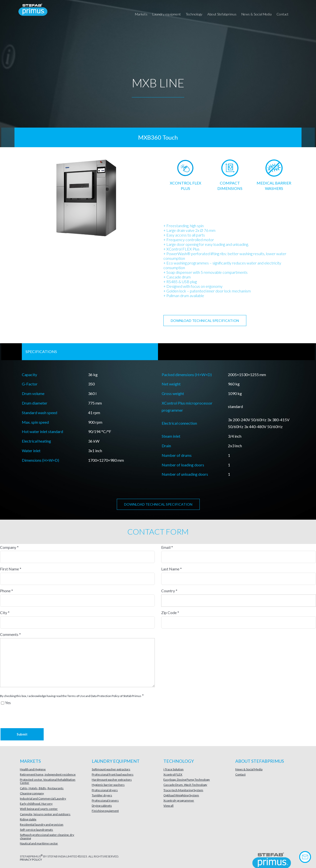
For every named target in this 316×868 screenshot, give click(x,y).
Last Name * (171, 569)
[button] (297, 14)
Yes (8, 703)
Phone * (7, 591)
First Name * (11, 569)
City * (5, 612)
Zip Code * (170, 612)
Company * (9, 547)
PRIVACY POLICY (31, 860)
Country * (169, 591)
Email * (167, 547)
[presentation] (25, 712)
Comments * (10, 634)
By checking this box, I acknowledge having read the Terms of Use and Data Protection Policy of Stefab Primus (71, 696)
